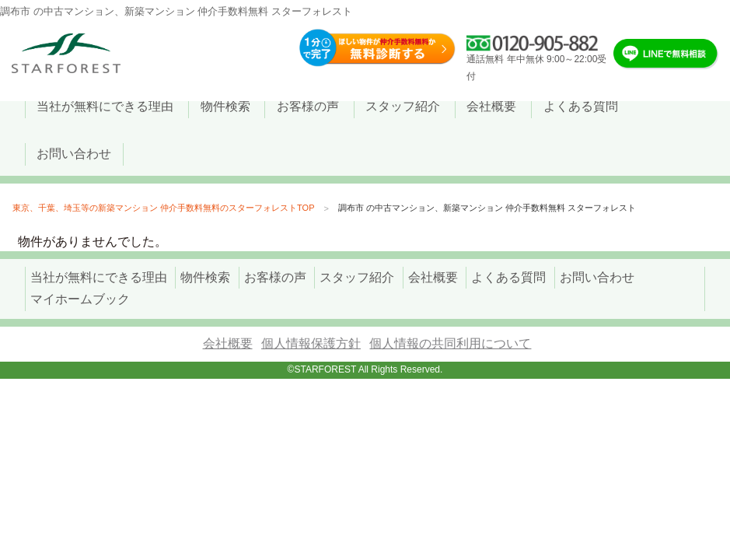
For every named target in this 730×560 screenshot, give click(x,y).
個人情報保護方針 (311, 343)
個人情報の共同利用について (450, 343)
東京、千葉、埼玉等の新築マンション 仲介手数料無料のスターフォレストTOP (163, 208)
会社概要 (228, 343)
